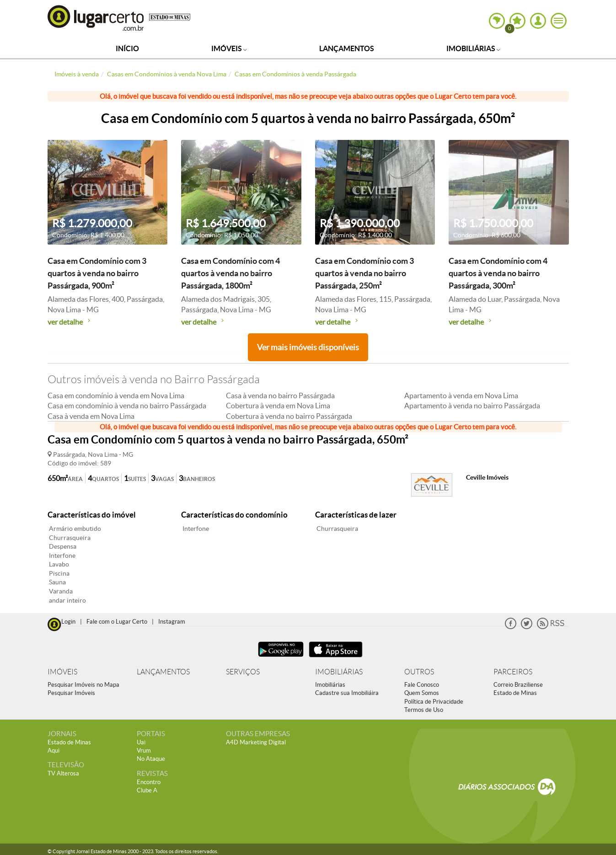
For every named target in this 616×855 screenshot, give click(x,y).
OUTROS (419, 672)
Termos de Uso (424, 710)
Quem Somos (422, 693)
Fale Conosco (422, 685)
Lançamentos (347, 48)
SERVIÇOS (243, 672)
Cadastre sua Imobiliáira (347, 693)
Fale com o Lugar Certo (117, 622)
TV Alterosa (63, 773)
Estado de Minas (515, 693)
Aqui (54, 751)
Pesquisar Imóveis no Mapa (83, 685)
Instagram (172, 622)
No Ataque (151, 759)
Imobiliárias (473, 48)
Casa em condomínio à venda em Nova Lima (116, 395)
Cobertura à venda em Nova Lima (278, 406)
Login (68, 622)
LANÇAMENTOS (163, 672)
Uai (141, 742)
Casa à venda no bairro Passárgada (280, 395)
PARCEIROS (513, 672)
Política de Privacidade (434, 702)
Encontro (149, 782)
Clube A (147, 790)
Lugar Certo (96, 18)
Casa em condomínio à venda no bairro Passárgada (127, 406)
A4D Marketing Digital (256, 742)
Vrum (144, 751)
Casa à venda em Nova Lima (91, 416)
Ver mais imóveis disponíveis (308, 347)
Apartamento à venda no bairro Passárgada (472, 406)
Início (127, 48)
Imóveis (229, 48)
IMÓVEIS (62, 672)
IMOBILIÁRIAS (339, 672)
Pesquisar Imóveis (71, 693)
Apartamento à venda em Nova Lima (461, 395)
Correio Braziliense (518, 685)
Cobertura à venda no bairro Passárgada (289, 416)
